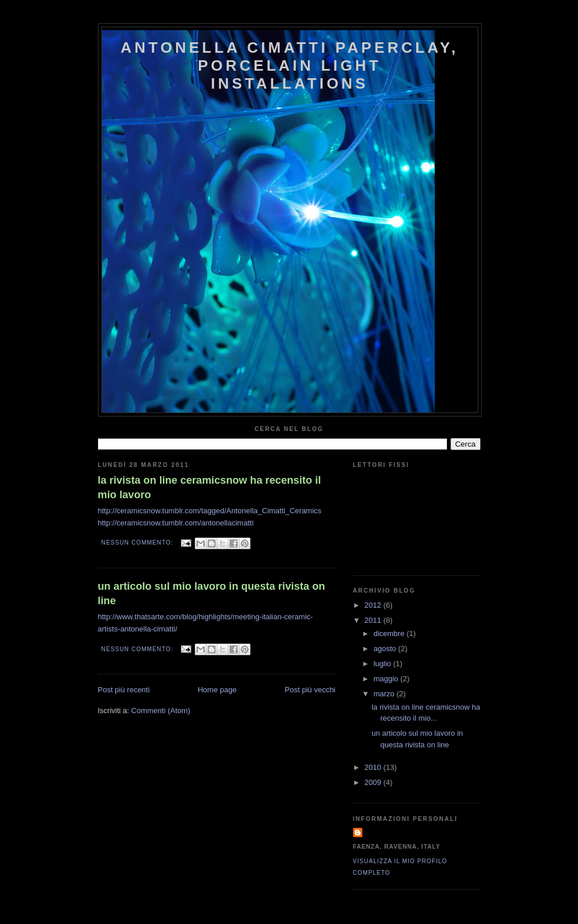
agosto (386, 649)
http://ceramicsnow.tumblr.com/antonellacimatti (176, 523)
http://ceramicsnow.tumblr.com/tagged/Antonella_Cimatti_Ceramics (210, 511)
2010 (374, 767)
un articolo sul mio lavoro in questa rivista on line (212, 594)
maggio (387, 679)
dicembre (390, 633)
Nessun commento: (139, 543)
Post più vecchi (310, 690)
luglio (383, 664)
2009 (374, 782)
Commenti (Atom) (161, 711)
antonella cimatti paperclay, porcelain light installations (290, 65)
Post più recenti (124, 690)
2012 (374, 605)
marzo (385, 694)
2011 (374, 620)
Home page (217, 690)
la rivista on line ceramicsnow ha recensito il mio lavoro (210, 487)
